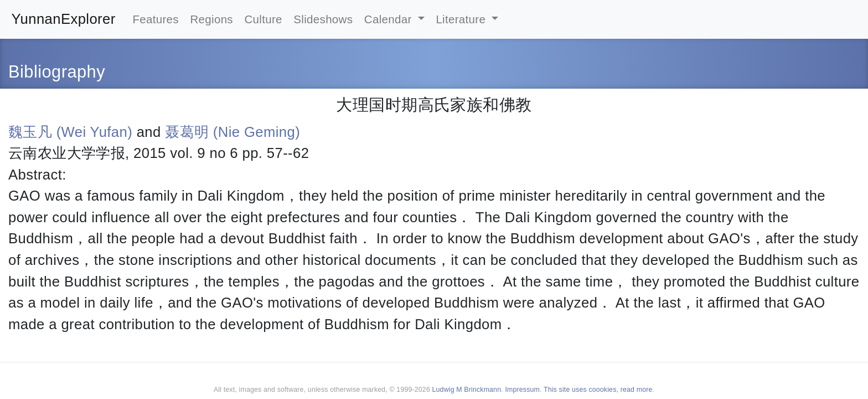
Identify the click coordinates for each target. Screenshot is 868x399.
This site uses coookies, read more (598, 390)
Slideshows (323, 19)
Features (156, 19)
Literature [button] (462, 19)
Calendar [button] (390, 19)
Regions (211, 19)
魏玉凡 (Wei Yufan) (70, 132)
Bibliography (57, 72)
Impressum (522, 390)
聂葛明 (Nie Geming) (232, 132)
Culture (263, 19)
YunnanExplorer (64, 19)
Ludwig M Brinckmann (467, 390)
